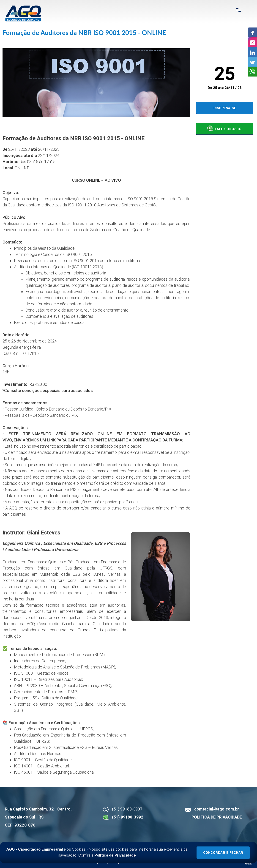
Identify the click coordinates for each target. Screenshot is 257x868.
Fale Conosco (224, 128)
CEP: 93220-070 (20, 825)
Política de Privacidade (115, 855)
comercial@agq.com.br (217, 809)
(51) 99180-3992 (128, 817)
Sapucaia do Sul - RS (24, 817)
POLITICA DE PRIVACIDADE (217, 817)
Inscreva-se (225, 108)
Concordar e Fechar (223, 853)
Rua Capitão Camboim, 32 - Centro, (38, 809)
